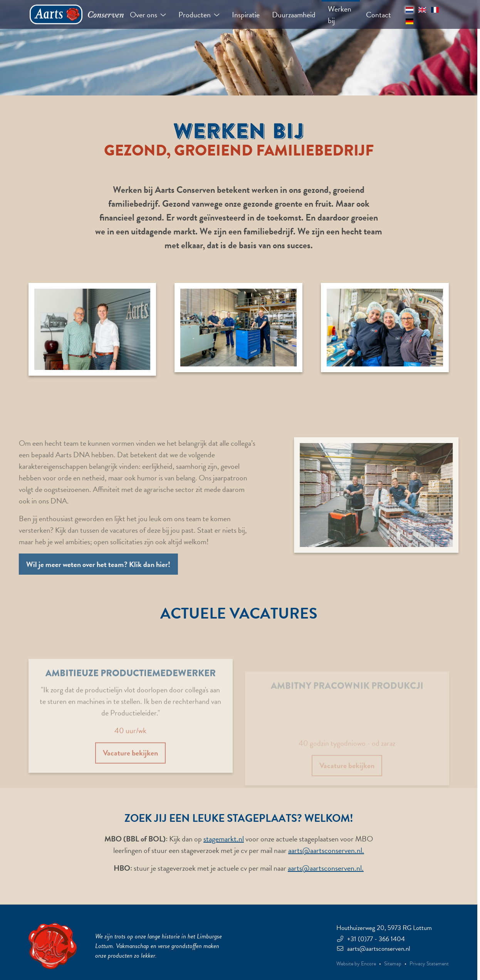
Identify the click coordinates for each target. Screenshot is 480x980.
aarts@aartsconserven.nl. (326, 850)
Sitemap (393, 964)
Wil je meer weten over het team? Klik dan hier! (89, 564)
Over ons (148, 15)
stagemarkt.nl (224, 839)
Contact (378, 15)
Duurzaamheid (294, 15)
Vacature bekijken (130, 766)
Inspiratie (246, 15)
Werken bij (340, 15)
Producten (199, 15)
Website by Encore (356, 964)
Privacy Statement (429, 964)
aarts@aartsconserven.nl (373, 949)
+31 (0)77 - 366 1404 (371, 939)
